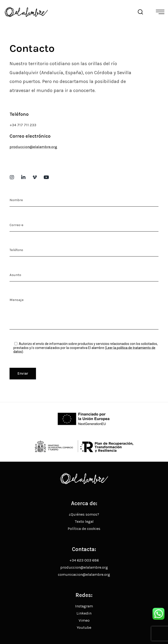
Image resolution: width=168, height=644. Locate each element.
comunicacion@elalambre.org (84, 574)
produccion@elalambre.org (33, 147)
